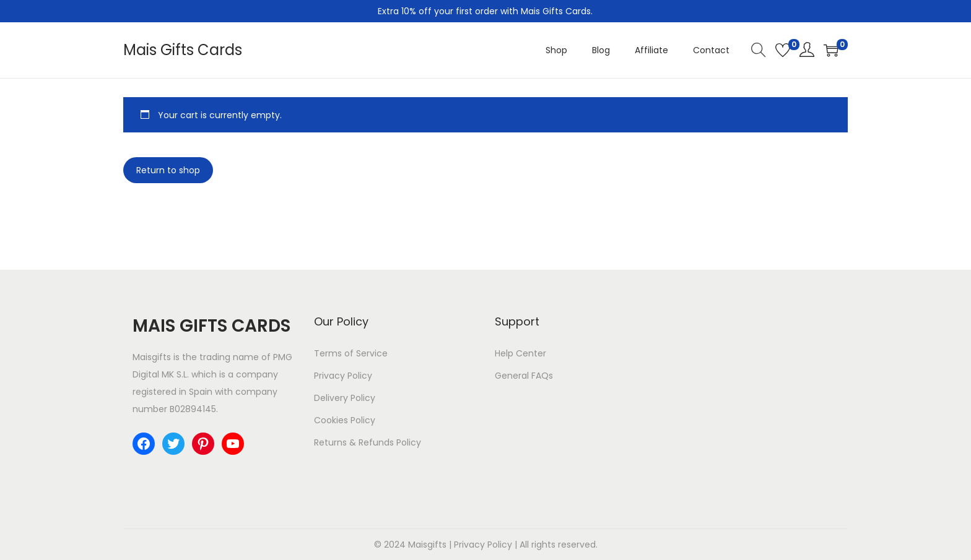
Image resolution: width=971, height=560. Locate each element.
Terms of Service (351, 353)
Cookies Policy (345, 420)
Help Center (520, 353)
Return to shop (168, 170)
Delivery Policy (345, 398)
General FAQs (524, 376)
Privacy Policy (343, 376)
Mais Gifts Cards (183, 50)
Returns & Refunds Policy (368, 442)
